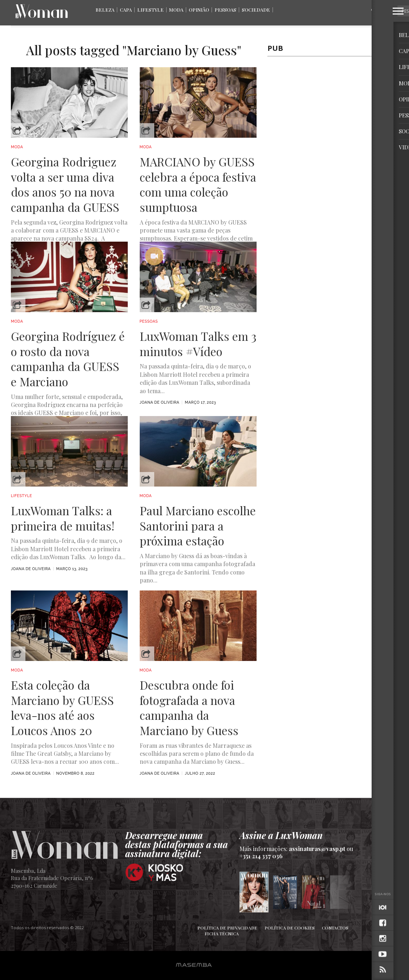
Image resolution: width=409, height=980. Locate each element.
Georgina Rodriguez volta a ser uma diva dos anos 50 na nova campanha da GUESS (65, 184)
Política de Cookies (290, 928)
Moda (176, 10)
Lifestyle (150, 10)
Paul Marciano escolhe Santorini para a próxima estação (198, 526)
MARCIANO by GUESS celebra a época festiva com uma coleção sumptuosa (198, 184)
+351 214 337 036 (261, 856)
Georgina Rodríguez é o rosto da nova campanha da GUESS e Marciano (68, 359)
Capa (126, 10)
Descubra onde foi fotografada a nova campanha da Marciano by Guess (189, 707)
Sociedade (256, 10)
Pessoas (225, 10)
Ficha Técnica (222, 933)
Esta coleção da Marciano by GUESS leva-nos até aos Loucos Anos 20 (62, 707)
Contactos (335, 928)
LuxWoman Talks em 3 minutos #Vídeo (198, 344)
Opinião (199, 10)
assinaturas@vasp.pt (317, 849)
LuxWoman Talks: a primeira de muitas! (63, 518)
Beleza (105, 10)
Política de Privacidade (227, 928)
